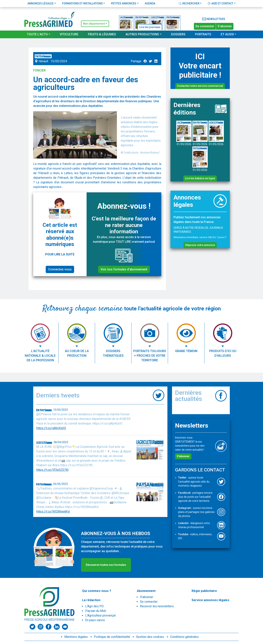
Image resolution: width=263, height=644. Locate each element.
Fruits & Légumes (102, 34)
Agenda (150, 3)
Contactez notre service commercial (200, 86)
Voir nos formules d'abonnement (124, 269)
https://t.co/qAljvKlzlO (51, 428)
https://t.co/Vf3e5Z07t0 (52, 470)
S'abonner (225, 26)
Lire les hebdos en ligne (200, 178)
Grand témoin (186, 351)
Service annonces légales (210, 600)
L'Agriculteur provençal (100, 615)
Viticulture (69, 34)
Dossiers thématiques (113, 353)
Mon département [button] (94, 24)
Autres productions (142, 34)
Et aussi (227, 34)
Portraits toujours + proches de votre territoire (150, 356)
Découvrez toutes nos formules (106, 565)
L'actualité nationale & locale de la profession (40, 356)
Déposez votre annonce (200, 245)
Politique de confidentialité (112, 637)
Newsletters (214, 19)
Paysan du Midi (96, 611)
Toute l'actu (37, 34)
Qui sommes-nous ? (97, 591)
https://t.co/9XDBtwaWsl (53, 511)
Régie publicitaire (204, 591)
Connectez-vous (60, 269)
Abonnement (146, 591)
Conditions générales (184, 637)
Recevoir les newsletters (157, 606)
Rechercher (189, 3)
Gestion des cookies (150, 637)
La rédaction (91, 600)
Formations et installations (82, 3)
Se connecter (205, 26)
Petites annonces (124, 3)
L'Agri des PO (94, 606)
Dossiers (178, 34)
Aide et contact (220, 3)
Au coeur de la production (77, 353)
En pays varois (95, 620)
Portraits (203, 34)
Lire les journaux (150, 27)
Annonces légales (41, 3)
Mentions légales (76, 637)
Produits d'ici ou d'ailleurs (223, 353)
